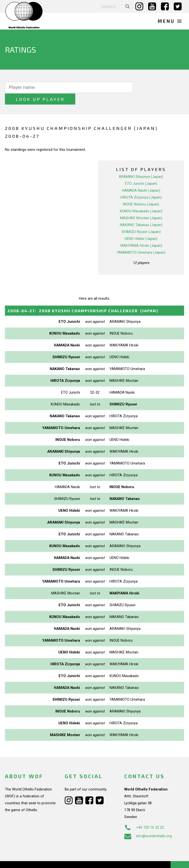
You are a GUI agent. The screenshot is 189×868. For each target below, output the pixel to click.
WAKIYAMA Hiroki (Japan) (141, 234)
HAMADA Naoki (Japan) (141, 179)
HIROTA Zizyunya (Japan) (141, 186)
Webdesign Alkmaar (35, 859)
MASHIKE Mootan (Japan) (141, 206)
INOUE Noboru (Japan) (141, 192)
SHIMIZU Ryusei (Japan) (141, 220)
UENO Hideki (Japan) (141, 227)
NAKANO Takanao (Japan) (141, 213)
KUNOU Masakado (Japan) (141, 199)
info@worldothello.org (148, 824)
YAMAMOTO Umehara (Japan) (141, 241)
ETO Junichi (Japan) (141, 172)
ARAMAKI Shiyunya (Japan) (141, 165)
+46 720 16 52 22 (144, 816)
